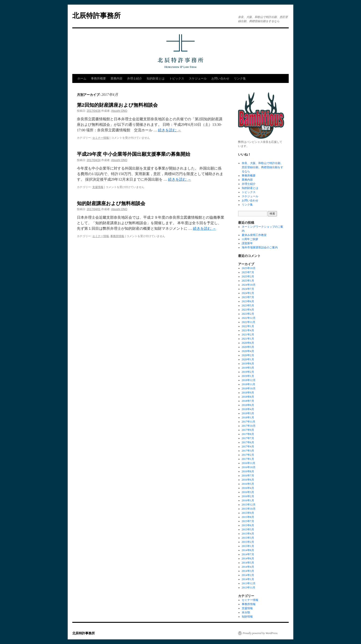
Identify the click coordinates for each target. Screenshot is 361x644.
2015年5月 (248, 529)
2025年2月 (248, 276)
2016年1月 (248, 500)
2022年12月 (249, 318)
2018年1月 (248, 418)
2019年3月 (248, 368)
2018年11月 (249, 384)
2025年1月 (248, 281)
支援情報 (98, 187)
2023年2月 (248, 314)
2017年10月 (249, 426)
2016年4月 (248, 488)
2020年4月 (248, 351)
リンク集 (240, 78)
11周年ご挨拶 (250, 239)
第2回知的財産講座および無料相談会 (117, 105)
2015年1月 (248, 546)
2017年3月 (248, 451)
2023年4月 (248, 310)
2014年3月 (248, 571)
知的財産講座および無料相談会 (111, 203)
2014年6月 (248, 559)
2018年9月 (248, 393)
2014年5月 (248, 563)
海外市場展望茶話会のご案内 (260, 247)
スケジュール (198, 78)
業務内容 (116, 78)
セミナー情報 (101, 138)
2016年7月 (248, 476)
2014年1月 (248, 579)
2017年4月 (248, 447)
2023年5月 (248, 306)
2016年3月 (248, 492)
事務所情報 (117, 236)
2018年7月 (248, 401)
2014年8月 (248, 550)
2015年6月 (248, 525)
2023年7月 (248, 297)
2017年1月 (248, 459)
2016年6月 (248, 480)
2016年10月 (249, 467)
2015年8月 (248, 517)
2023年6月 (248, 301)
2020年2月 (248, 355)
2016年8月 (248, 471)
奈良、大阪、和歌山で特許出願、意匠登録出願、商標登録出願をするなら (262, 167)
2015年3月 (248, 538)
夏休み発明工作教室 (254, 235)
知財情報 (247, 617)
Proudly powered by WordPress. (260, 633)
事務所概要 (98, 78)
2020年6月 (248, 343)
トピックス (177, 78)
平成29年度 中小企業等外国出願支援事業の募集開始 (134, 154)
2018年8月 (248, 397)
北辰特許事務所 (96, 16)
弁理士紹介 (135, 78)
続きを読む (169, 130)
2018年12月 (249, 380)
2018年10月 (249, 388)
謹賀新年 (247, 243)
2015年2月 (248, 542)
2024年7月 (248, 289)
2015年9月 (248, 513)
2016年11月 (249, 463)
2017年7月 (248, 438)
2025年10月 (249, 268)
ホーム (82, 78)
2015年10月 (249, 509)
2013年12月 (249, 583)
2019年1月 (248, 376)
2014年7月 (248, 554)
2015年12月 (249, 505)
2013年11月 (249, 588)
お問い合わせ (220, 78)
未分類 (246, 612)
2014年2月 (248, 575)
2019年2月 (248, 372)
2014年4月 (248, 567)
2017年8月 (248, 434)
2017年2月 (248, 455)
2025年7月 (248, 272)
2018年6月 (248, 405)
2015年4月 (248, 534)
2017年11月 (249, 422)
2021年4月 (248, 330)
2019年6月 (248, 364)
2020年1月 (248, 359)
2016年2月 (248, 496)
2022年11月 (249, 322)
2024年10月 (249, 285)
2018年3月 (248, 413)
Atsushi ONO (119, 111)
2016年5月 (248, 484)
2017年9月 (248, 430)
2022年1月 (248, 326)
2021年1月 (248, 339)
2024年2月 (248, 293)
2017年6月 (248, 442)
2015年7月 (248, 521)
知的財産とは (156, 78)
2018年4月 (248, 409)
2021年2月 (248, 335)
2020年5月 (248, 347)
